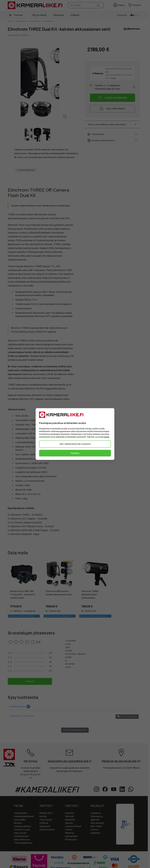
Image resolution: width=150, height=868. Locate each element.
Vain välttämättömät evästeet (75, 444)
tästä (107, 437)
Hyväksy (75, 453)
